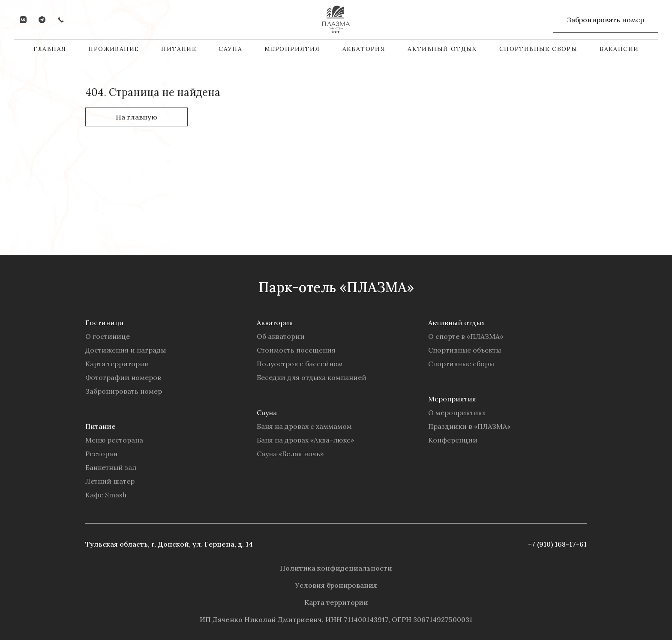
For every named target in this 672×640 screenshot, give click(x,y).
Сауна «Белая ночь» (290, 454)
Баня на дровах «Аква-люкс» (305, 440)
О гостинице (108, 336)
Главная (50, 49)
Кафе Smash (106, 495)
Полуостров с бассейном (300, 364)
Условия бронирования (336, 585)
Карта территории (117, 364)
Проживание (114, 49)
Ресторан (101, 454)
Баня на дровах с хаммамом (304, 426)
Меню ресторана (114, 440)
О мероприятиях (457, 413)
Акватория (364, 49)
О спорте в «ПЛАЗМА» (466, 336)
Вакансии (619, 49)
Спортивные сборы (538, 49)
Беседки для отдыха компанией (312, 377)
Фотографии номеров (123, 377)
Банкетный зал (111, 467)
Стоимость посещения (296, 350)
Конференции (453, 440)
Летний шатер (110, 481)
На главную (136, 117)
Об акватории (281, 336)
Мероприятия (292, 49)
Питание (179, 49)
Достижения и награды (126, 350)
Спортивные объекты (465, 350)
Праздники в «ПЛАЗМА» (469, 426)
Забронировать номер (124, 391)
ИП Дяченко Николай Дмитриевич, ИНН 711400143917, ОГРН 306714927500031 (336, 619)
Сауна (230, 49)
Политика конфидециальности (336, 568)
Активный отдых (442, 49)
